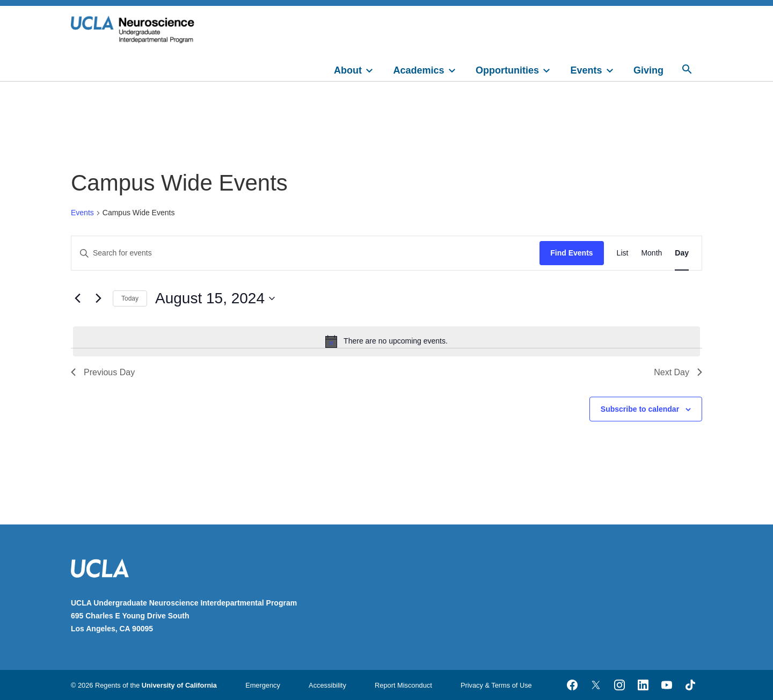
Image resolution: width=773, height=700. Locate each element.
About (348, 70)
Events (586, 70)
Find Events (571, 253)
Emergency (263, 685)
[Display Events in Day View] (682, 253)
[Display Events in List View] (623, 253)
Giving (648, 70)
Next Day (678, 372)
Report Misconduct (403, 685)
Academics (419, 70)
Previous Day (103, 372)
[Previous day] (77, 298)
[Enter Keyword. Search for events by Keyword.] (305, 253)
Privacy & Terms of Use (496, 685)
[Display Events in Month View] (651, 253)
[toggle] (374, 69)
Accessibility (327, 685)
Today (130, 298)
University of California (179, 685)
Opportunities (507, 70)
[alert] (386, 341)
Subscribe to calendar (640, 409)
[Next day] (98, 298)
